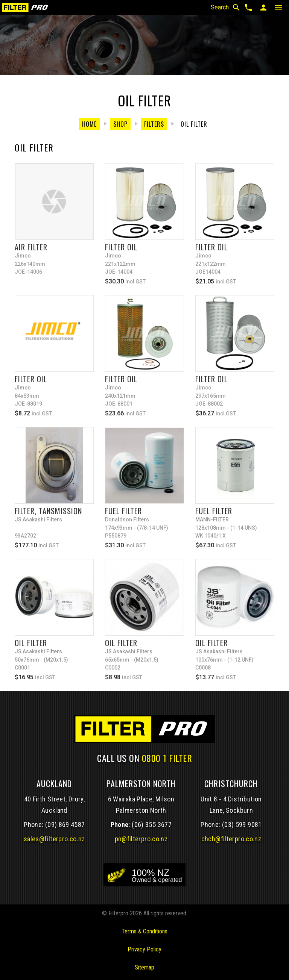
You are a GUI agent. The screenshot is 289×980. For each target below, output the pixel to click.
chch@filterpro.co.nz (231, 839)
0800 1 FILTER (167, 758)
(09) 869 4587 (65, 825)
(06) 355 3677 (152, 825)
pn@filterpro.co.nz (141, 839)
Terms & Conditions (144, 931)
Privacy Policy (144, 949)
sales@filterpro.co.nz (54, 839)
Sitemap (144, 967)
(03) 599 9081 (242, 825)
